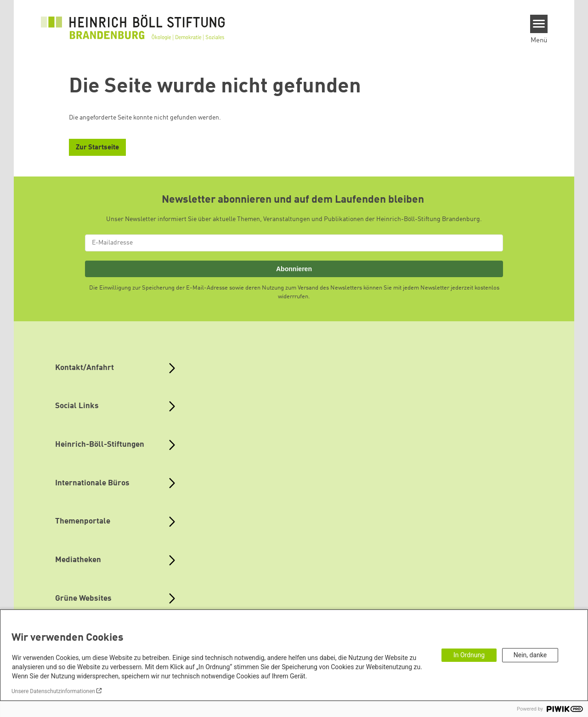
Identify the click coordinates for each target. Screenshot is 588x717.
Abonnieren (294, 269)
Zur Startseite (97, 148)
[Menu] (539, 24)
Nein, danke (530, 655)
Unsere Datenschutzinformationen (53, 691)
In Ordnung (469, 655)
